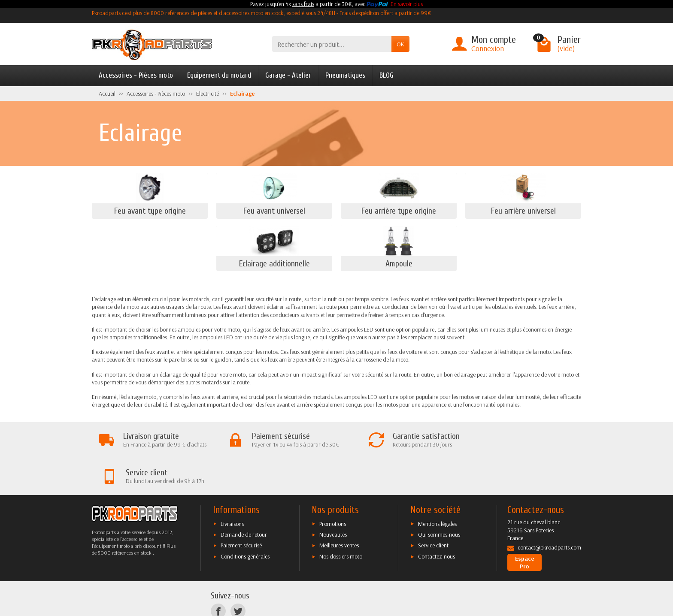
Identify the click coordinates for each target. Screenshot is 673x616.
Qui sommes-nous (439, 498)
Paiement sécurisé (241, 509)
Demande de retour (244, 498)
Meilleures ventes (339, 509)
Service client (433, 509)
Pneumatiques (345, 75)
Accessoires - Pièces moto (136, 75)
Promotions (333, 488)
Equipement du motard (219, 75)
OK (400, 44)
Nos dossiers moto (341, 520)
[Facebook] (218, 575)
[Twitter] (238, 575)
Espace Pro (525, 526)
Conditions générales (245, 520)
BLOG (387, 75)
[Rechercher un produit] (332, 44)
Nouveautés (333, 498)
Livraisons (232, 488)
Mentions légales (437, 488)
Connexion (488, 48)
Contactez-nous (437, 520)
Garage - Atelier (288, 75)
